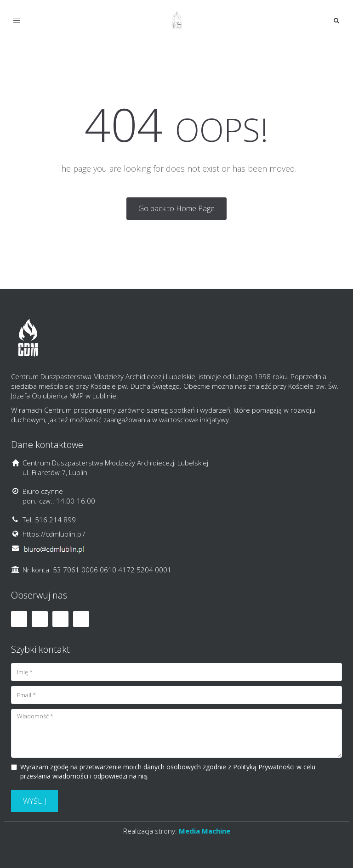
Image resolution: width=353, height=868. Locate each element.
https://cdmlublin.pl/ (54, 534)
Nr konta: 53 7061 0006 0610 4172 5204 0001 (97, 570)
